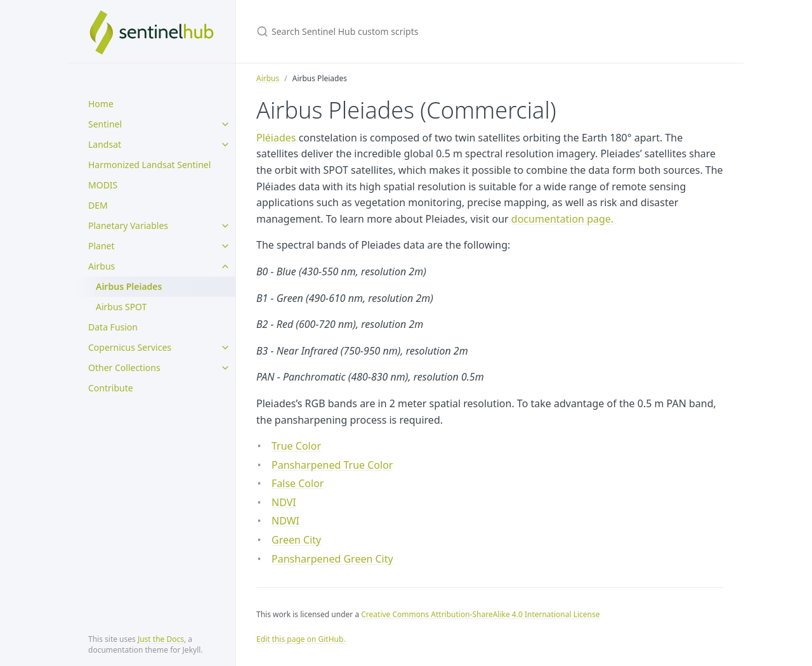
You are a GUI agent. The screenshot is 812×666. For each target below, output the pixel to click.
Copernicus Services (130, 347)
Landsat (105, 144)
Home (101, 104)
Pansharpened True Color (332, 465)
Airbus (101, 266)
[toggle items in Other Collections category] (225, 368)
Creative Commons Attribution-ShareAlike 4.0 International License (480, 614)
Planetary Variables (128, 225)
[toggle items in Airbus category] (225, 266)
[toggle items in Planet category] (225, 246)
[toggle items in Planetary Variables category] (225, 226)
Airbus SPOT (121, 307)
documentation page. (562, 219)
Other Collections (124, 368)
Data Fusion (113, 327)
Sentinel (105, 124)
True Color (296, 446)
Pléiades (276, 138)
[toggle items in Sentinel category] (225, 124)
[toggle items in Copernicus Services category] (225, 348)
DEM (98, 205)
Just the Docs (161, 639)
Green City (296, 540)
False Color (298, 483)
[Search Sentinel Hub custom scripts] (406, 31)
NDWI (285, 521)
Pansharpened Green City (332, 559)
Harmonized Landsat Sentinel (149, 165)
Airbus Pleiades (129, 286)
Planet (101, 246)
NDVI (284, 502)
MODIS (103, 185)
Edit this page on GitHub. (301, 639)
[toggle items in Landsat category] (225, 145)
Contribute (111, 388)
